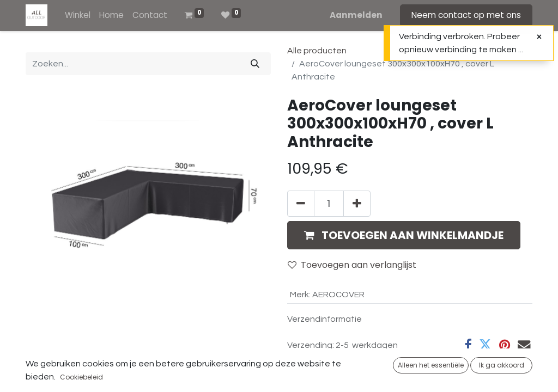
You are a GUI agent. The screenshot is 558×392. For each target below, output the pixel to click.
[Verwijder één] (301, 204)
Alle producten (317, 51)
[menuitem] (78, 16)
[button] (404, 235)
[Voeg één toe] (357, 204)
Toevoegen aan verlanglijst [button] (352, 265)
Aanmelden (356, 15)
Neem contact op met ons (466, 15)
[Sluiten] (539, 37)
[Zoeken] (255, 64)
